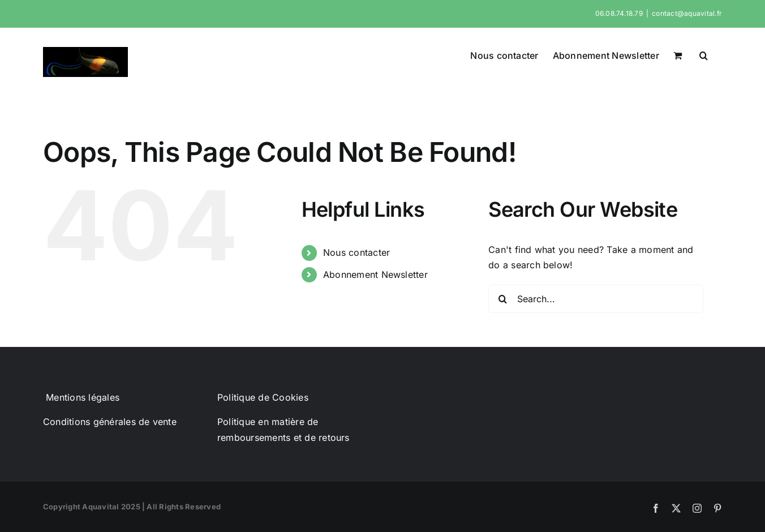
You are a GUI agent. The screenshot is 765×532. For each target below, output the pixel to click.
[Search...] (596, 299)
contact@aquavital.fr (687, 13)
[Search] (502, 299)
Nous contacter (356, 252)
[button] (704, 54)
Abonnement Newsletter (375, 274)
